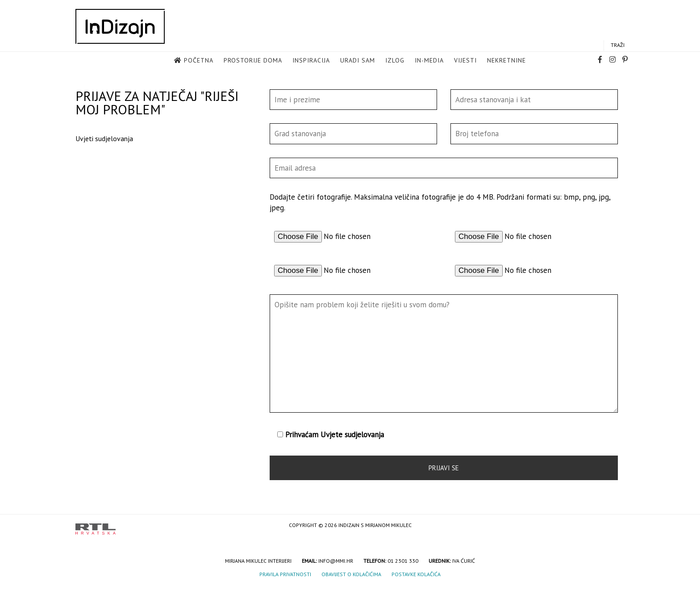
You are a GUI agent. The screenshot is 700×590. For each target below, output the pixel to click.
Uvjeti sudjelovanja (104, 138)
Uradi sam (358, 61)
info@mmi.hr (336, 561)
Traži (618, 45)
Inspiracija (311, 61)
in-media (429, 61)
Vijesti (465, 61)
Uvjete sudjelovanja (352, 435)
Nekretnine (506, 61)
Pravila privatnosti (285, 574)
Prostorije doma (253, 61)
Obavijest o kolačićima (351, 574)
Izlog (395, 61)
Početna (199, 61)
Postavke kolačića (416, 574)
